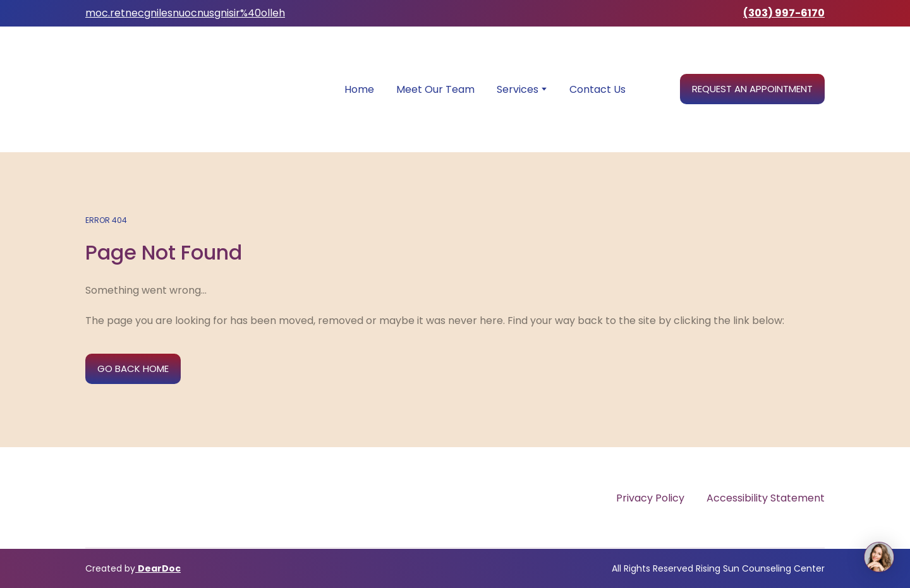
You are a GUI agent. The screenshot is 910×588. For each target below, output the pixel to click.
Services (518, 89)
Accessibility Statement (766, 498)
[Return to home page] (189, 89)
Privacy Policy (650, 498)
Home (359, 89)
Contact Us (598, 89)
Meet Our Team (435, 89)
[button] (752, 89)
